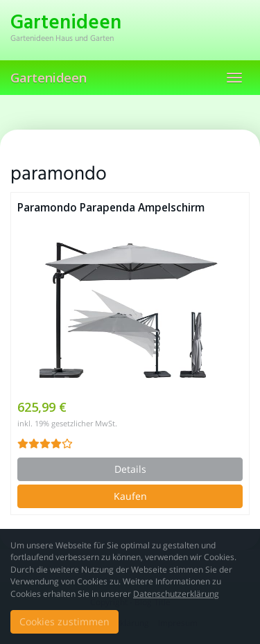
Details (130, 469)
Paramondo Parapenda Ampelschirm (111, 208)
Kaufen (130, 496)
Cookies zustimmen (64, 621)
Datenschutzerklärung (176, 594)
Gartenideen (49, 78)
